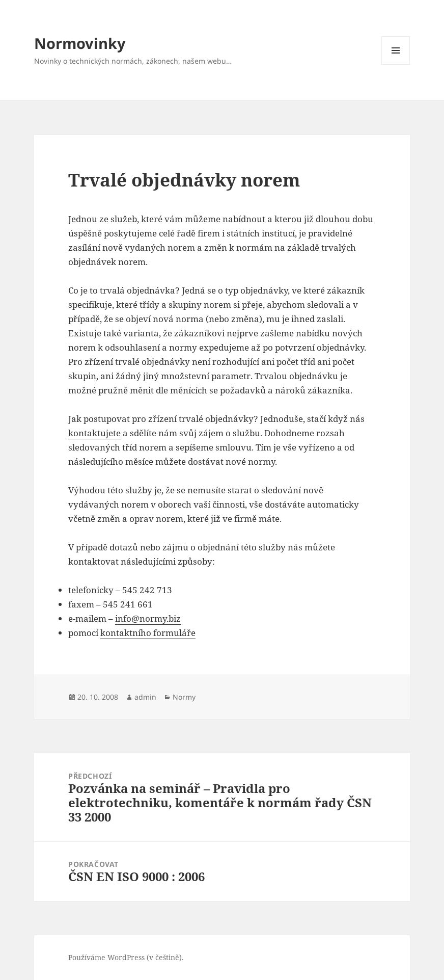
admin (145, 697)
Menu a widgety (396, 64)
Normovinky (80, 43)
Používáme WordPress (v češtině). (126, 957)
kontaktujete (94, 433)
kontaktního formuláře (148, 633)
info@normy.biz (148, 618)
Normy (184, 697)
